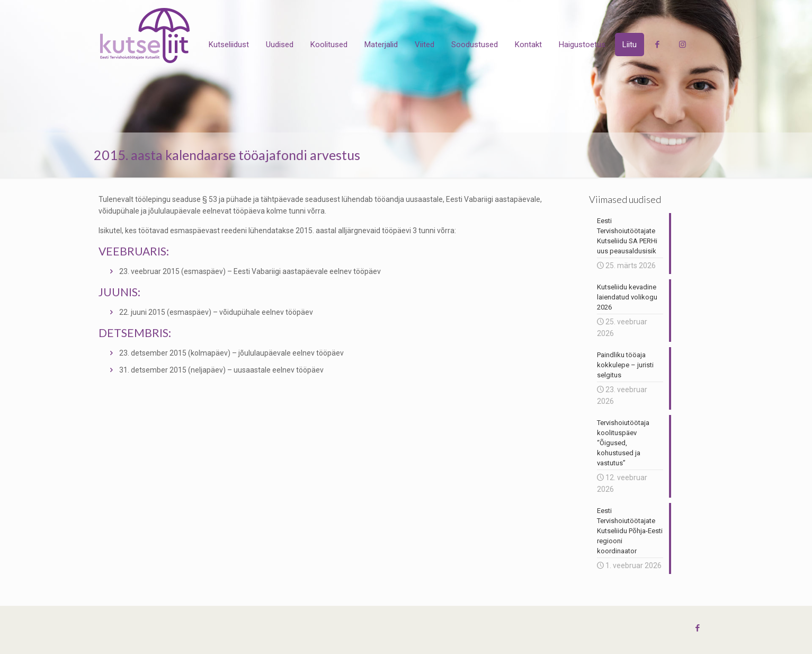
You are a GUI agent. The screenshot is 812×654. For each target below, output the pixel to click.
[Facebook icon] (698, 628)
